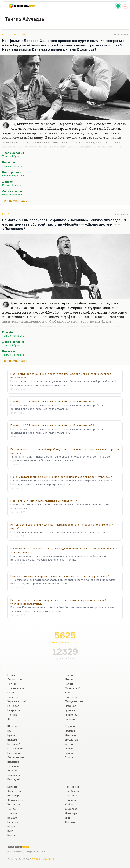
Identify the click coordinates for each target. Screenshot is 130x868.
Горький (70, 719)
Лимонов (71, 735)
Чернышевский (17, 701)
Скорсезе (71, 809)
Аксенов (13, 770)
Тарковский (73, 787)
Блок (68, 692)
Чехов (69, 675)
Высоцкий (14, 779)
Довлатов (71, 740)
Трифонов (14, 766)
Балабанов (72, 791)
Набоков (71, 706)
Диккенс (13, 813)
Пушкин (12, 675)
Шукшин (13, 740)
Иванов (70, 748)
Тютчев (12, 715)
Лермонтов (15, 679)
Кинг (10, 831)
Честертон (14, 804)
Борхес (12, 818)
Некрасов (14, 710)
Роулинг (13, 826)
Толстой (13, 684)
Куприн (70, 684)
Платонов (71, 715)
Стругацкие (15, 748)
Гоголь (12, 692)
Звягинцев (72, 795)
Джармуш (71, 813)
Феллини (71, 822)
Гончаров (13, 706)
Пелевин (70, 731)
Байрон (12, 787)
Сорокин (71, 726)
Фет (10, 719)
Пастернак (14, 753)
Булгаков (71, 697)
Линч (68, 818)
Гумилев (70, 710)
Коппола (70, 800)
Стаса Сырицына (43, 859)
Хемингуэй (14, 791)
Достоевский (16, 688)
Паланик (13, 822)
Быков (69, 757)
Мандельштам (74, 701)
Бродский (14, 744)
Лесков (70, 679)
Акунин (70, 744)
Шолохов (13, 726)
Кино (6, 35)
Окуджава (14, 775)
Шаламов (13, 762)
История (20, 35)
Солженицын (16, 757)
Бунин (11, 735)
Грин (10, 731)
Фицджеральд (17, 800)
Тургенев (13, 697)
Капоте (12, 835)
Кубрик (70, 804)
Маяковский (73, 688)
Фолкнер (13, 795)
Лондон (12, 809)
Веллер (70, 753)
